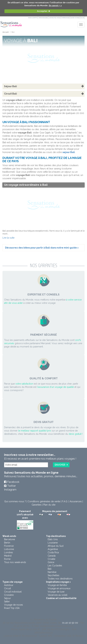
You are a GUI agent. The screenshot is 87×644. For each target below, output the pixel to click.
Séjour (7, 598)
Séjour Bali (10, 86)
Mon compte (33, 18)
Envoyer (60, 465)
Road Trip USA (12, 608)
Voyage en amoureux (59, 588)
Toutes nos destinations (60, 579)
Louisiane (53, 543)
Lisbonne (9, 549)
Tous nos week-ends (15, 562)
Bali (50, 569)
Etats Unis (53, 539)
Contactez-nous (55, 18)
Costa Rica (53, 552)
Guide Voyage (75, 18)
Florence (9, 546)
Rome (7, 559)
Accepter (42, 11)
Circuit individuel (13, 592)
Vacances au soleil (58, 595)
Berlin (7, 543)
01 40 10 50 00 (70, 623)
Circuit (7, 588)
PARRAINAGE (66, 18)
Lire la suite (8, 238)
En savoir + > (55, 5)
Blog (82, 18)
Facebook (13, 482)
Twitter (11, 486)
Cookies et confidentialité (61, 598)
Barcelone (10, 539)
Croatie (51, 559)
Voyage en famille (57, 585)
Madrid (8, 556)
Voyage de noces (14, 605)
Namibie (52, 572)
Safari (7, 601)
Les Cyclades (55, 566)
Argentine (53, 549)
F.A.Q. (65, 501)
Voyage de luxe (56, 592)
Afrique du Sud (56, 546)
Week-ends (9, 536)
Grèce (51, 562)
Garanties (37, 505)
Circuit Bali (10, 94)
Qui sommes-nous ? (15, 501)
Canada (52, 556)
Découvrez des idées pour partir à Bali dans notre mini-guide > (42, 248)
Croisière (9, 595)
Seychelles (53, 575)
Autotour (9, 585)
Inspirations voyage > (58, 582)
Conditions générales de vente (44, 501)
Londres (9, 552)
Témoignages (43, 18)
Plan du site (49, 505)
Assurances (76, 501)
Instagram (10, 490)
